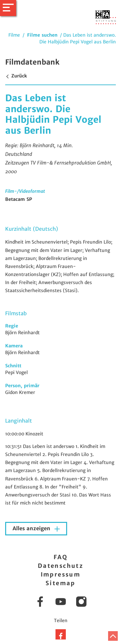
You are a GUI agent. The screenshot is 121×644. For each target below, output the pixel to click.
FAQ (60, 557)
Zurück (16, 76)
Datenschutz (60, 566)
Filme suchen (42, 35)
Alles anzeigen (32, 528)
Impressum (61, 574)
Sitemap (60, 583)
